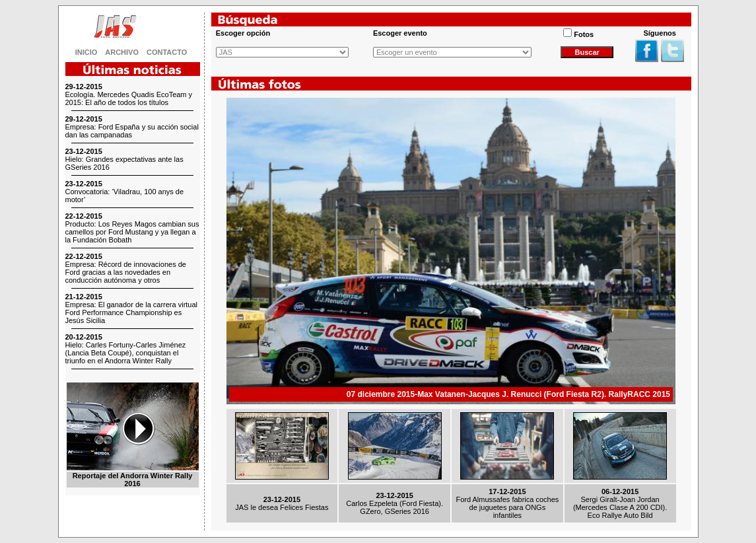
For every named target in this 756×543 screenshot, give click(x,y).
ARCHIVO (122, 52)
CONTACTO (167, 52)
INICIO (86, 52)
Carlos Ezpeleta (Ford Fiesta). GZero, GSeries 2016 (395, 507)
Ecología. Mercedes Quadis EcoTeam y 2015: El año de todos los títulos (129, 98)
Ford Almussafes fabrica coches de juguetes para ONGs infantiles (507, 507)
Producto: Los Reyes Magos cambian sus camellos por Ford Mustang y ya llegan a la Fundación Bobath (132, 232)
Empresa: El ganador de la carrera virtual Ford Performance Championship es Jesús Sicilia (132, 312)
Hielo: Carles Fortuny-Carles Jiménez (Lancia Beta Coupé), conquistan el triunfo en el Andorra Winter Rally (126, 353)
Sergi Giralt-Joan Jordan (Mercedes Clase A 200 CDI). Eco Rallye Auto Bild (620, 507)
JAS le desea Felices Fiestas (282, 507)
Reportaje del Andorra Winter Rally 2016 (133, 480)
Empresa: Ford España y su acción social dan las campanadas (132, 131)
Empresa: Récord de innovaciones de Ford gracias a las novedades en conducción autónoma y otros (126, 272)
